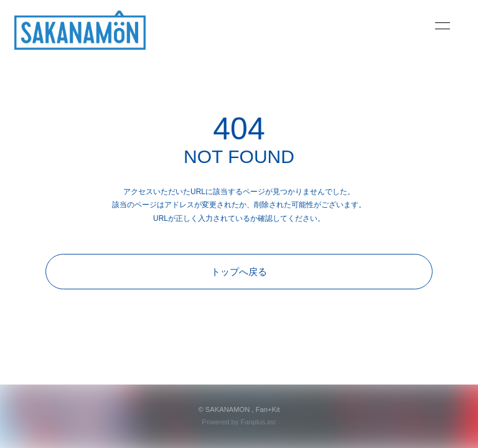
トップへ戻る (239, 272)
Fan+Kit (268, 409)
